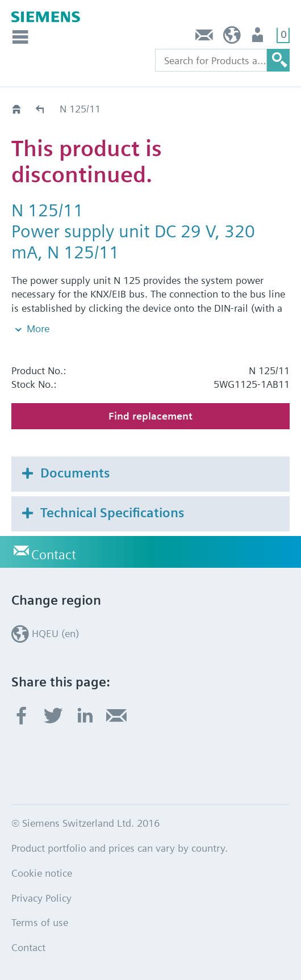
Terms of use (40, 922)
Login (259, 38)
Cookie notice (42, 873)
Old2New (41, 109)
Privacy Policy (41, 898)
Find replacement (150, 416)
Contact (204, 38)
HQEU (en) (232, 38)
